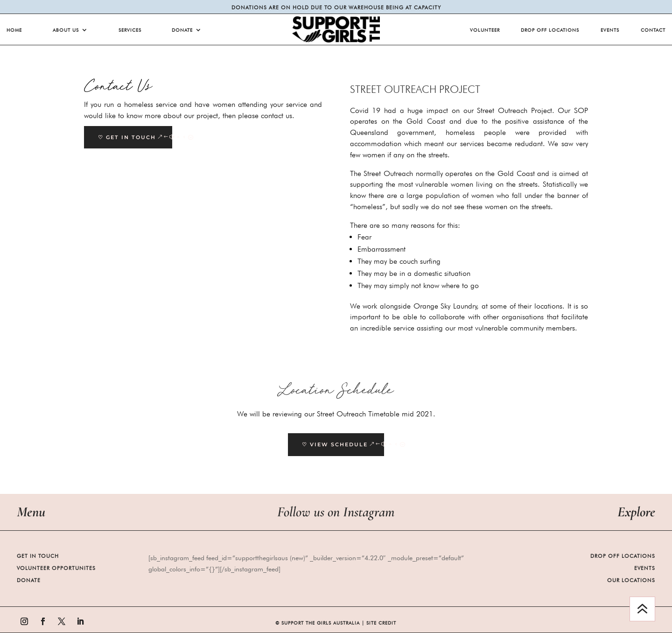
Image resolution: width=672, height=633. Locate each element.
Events (610, 30)
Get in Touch (38, 556)
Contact (653, 30)
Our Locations (631, 580)
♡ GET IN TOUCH (127, 137)
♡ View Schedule (335, 444)
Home (14, 30)
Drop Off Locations (550, 30)
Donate (182, 30)
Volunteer (485, 30)
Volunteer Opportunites (56, 568)
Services (130, 30)
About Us (66, 30)
